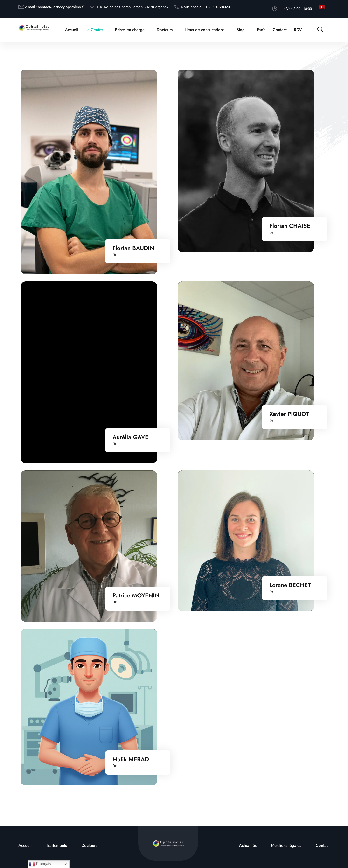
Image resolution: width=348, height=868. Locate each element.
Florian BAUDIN (133, 248)
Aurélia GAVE (130, 440)
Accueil (71, 30)
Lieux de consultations (204, 30)
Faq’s (261, 30)
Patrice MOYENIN (136, 598)
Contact (279, 30)
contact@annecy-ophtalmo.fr (61, 7)
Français (40, 864)
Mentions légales (286, 845)
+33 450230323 (218, 7)
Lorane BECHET (290, 588)
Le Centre (94, 30)
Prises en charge (129, 30)
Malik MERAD (131, 762)
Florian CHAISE (290, 226)
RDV (298, 30)
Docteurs (164, 30)
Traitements (56, 845)
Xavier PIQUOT (289, 417)
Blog (240, 30)
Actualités (248, 845)
